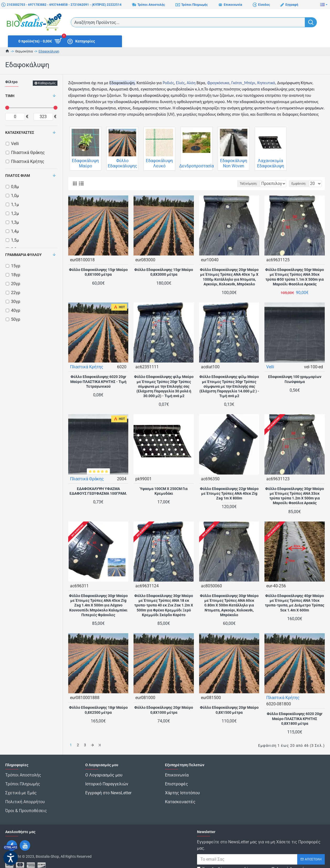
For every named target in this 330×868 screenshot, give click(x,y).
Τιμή (10, 96)
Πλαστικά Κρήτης (87, 367)
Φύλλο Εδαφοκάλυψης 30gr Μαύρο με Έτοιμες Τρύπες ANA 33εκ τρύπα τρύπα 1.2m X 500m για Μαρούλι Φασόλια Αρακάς (295, 496)
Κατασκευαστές (20, 132)
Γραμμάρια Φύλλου (23, 255)
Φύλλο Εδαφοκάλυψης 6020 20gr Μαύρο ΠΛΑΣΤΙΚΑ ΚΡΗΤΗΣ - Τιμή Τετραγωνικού (98, 381)
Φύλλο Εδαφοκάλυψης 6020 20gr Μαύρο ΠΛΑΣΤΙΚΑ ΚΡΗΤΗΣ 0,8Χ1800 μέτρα (295, 718)
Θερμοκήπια (24, 51)
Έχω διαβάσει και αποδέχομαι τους (254, 858)
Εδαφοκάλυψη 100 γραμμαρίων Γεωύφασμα (295, 379)
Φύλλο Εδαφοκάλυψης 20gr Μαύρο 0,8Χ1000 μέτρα (164, 710)
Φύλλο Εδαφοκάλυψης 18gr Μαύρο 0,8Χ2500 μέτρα (98, 710)
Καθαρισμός (47, 83)
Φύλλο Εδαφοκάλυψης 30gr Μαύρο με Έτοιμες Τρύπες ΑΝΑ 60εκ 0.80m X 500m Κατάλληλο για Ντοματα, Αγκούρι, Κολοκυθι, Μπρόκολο (229, 605)
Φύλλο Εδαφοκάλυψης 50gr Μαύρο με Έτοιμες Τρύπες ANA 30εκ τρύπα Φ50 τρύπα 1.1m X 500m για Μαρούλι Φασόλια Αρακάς (295, 277)
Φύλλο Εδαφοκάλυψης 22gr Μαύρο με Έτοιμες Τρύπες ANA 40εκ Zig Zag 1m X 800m (229, 493)
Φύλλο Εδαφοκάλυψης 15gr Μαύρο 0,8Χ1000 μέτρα (98, 272)
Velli (270, 367)
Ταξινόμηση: (232, 184)
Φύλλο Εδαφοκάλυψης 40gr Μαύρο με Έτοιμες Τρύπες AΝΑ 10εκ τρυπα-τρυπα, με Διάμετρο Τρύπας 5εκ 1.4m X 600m (295, 603)
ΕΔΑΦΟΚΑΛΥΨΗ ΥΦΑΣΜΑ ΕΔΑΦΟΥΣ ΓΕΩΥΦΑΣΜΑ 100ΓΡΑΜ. (98, 491)
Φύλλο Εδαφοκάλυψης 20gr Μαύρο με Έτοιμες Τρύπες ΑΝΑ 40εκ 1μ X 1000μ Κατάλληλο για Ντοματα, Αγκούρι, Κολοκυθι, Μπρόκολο (229, 277)
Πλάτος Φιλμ (18, 175)
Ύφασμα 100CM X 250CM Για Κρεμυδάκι (164, 491)
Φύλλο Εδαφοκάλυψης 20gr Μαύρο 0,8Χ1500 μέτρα (229, 710)
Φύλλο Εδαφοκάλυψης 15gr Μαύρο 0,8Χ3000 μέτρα (164, 272)
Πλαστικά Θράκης (87, 479)
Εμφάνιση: (300, 184)
